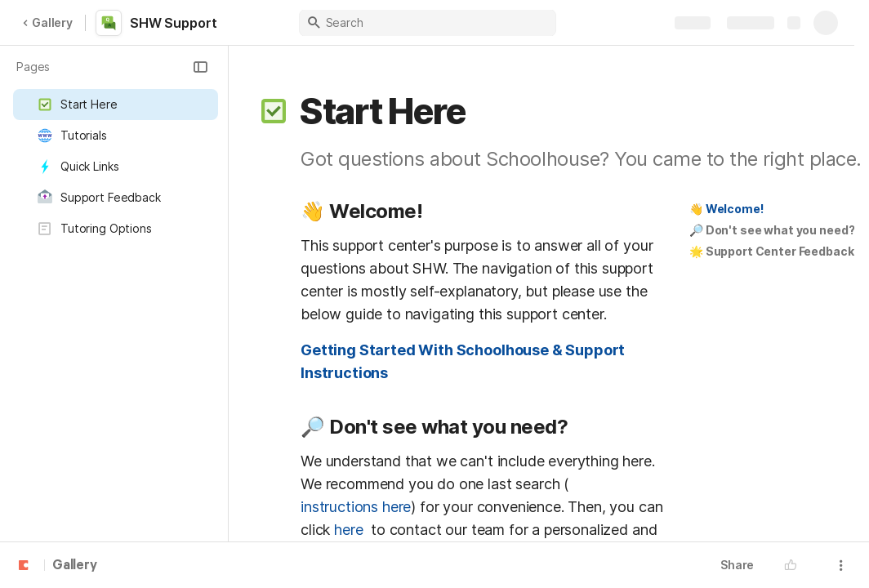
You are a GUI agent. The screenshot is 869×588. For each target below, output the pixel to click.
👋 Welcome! (726, 209)
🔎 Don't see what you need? (772, 230)
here (350, 530)
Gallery (47, 22)
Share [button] (737, 565)
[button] (200, 67)
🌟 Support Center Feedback (772, 251)
